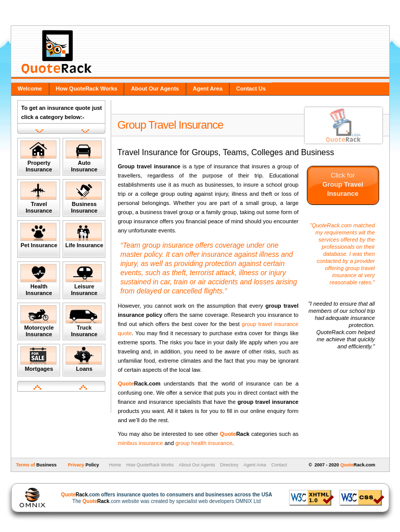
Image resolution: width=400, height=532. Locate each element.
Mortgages (38, 359)
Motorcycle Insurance (38, 321)
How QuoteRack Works (87, 88)
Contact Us (251, 88)
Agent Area (208, 88)
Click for (342, 184)
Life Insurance (84, 235)
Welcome (30, 88)
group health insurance (204, 443)
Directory (229, 465)
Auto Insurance (84, 156)
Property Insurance (38, 156)
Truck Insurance (84, 321)
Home (114, 465)
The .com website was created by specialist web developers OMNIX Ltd (162, 498)
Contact (279, 465)
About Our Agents (155, 88)
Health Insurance (38, 280)
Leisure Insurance (84, 280)
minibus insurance (141, 443)
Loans (84, 359)
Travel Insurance (38, 198)
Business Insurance (84, 198)
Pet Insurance (39, 235)
